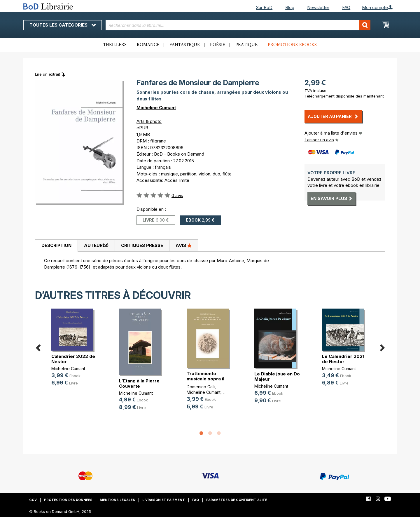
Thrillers (115, 45)
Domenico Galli (201, 387)
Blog (290, 7)
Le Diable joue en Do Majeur (277, 376)
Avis (184, 245)
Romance (148, 45)
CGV (33, 500)
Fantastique (185, 45)
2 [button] (210, 434)
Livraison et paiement (164, 500)
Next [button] (382, 347)
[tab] (56, 246)
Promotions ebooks (292, 45)
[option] (75, 352)
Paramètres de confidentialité (237, 500)
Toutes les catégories (63, 25)
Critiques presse (142, 245)
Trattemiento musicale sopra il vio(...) (205, 379)
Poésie (218, 45)
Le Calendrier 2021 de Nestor (343, 359)
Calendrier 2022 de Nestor (73, 359)
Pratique (246, 45)
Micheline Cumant (156, 108)
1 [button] (201, 434)
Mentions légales (117, 500)
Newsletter (318, 7)
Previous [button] (38, 347)
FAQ (346, 7)
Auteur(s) (96, 245)
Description (56, 245)
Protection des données (68, 500)
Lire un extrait (48, 74)
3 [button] (219, 434)
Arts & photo (149, 121)
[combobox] (238, 25)
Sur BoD (264, 7)
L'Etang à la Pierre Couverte (139, 383)
